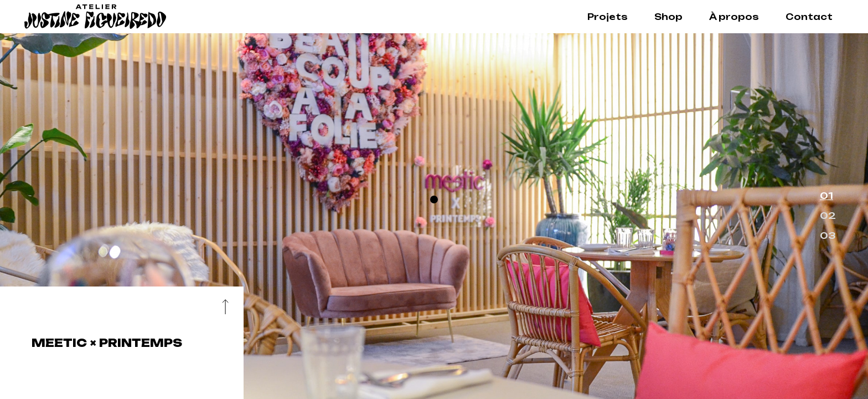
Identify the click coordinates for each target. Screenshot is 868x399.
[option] (434, 216)
